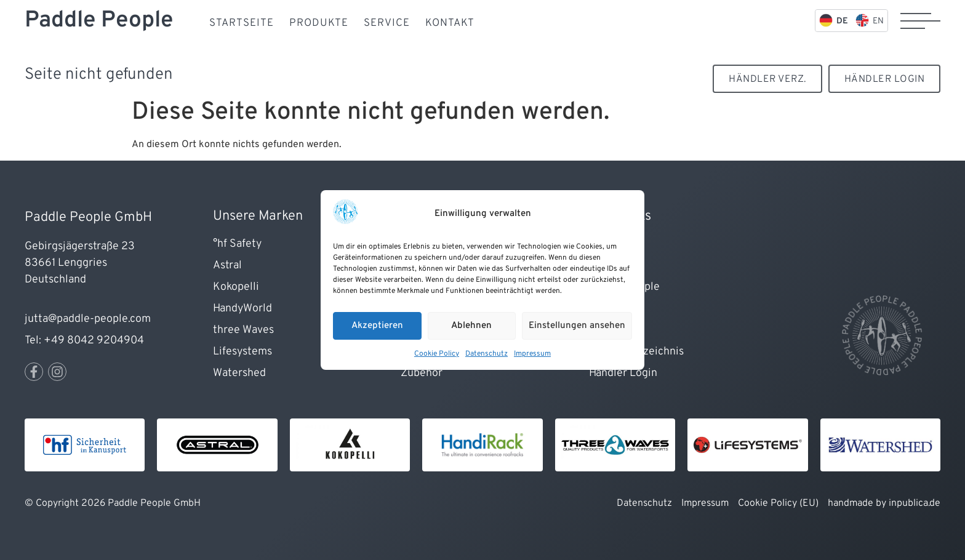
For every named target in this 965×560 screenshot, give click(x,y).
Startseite (242, 23)
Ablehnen (471, 326)
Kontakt (450, 23)
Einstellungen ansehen (577, 326)
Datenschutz (487, 354)
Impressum (532, 354)
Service (387, 23)
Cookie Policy (437, 354)
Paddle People (99, 21)
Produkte (319, 23)
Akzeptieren (377, 326)
